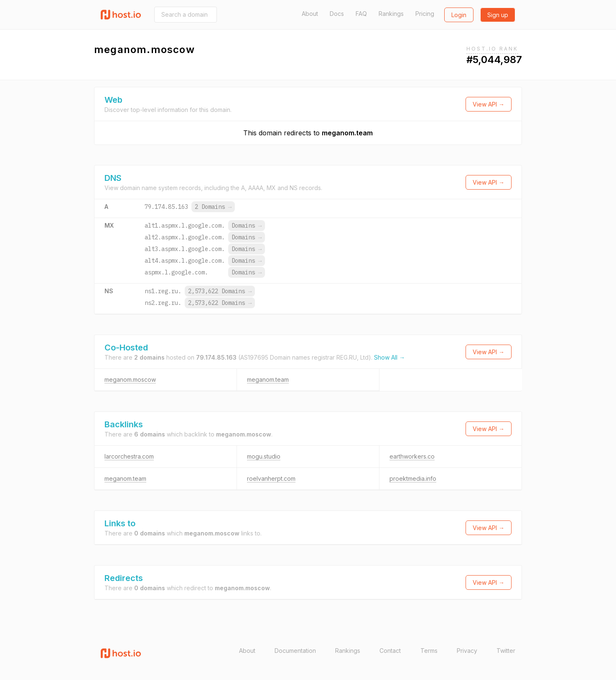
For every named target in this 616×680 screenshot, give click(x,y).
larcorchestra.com (129, 456)
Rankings (391, 14)
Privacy (467, 651)
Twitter (506, 651)
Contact (390, 651)
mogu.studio (264, 456)
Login (459, 15)
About (310, 14)
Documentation (295, 651)
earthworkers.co (412, 456)
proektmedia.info (413, 478)
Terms (429, 651)
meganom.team (347, 133)
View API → (489, 104)
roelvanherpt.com (271, 478)
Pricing (425, 14)
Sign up (498, 15)
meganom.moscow (130, 379)
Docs (337, 14)
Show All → (389, 357)
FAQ (361, 14)
